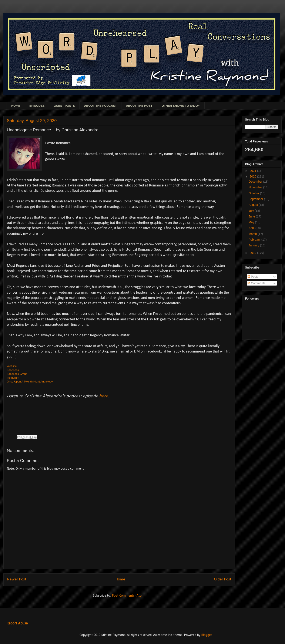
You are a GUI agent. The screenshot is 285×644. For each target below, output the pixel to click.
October (254, 193)
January (254, 245)
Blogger (206, 635)
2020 (253, 176)
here (104, 396)
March (253, 234)
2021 (253, 171)
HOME (16, 106)
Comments (256, 283)
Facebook (13, 370)
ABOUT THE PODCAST (100, 106)
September (256, 199)
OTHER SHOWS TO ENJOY (181, 106)
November (256, 187)
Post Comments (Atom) (129, 596)
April (252, 228)
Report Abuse (17, 623)
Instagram (13, 378)
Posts (253, 277)
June (252, 216)
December (256, 182)
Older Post (223, 579)
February (255, 240)
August (254, 205)
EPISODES (37, 106)
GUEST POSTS (64, 106)
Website (12, 366)
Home (120, 579)
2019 (253, 253)
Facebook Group (17, 374)
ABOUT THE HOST (139, 106)
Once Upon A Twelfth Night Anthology (30, 382)
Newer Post (17, 579)
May (252, 222)
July (252, 211)
